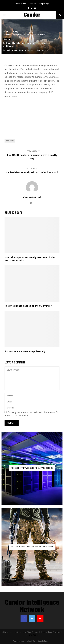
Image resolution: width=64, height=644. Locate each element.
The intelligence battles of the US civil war (28, 306)
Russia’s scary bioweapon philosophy (25, 351)
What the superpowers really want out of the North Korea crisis (30, 259)
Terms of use (20, 4)
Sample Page (44, 4)
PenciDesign (33, 635)
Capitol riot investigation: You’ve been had (32, 173)
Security (7, 39)
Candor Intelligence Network (32, 607)
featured (10, 141)
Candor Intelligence (32, 19)
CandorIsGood (11, 50)
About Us (32, 4)
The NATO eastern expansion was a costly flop (32, 157)
